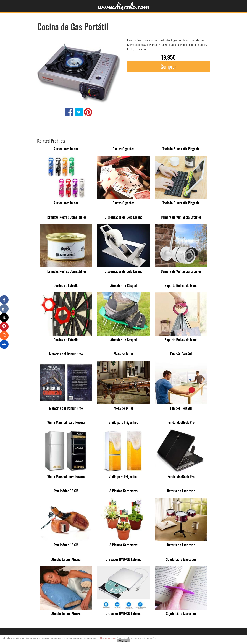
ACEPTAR (123, 641)
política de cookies (107, 638)
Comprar (168, 66)
